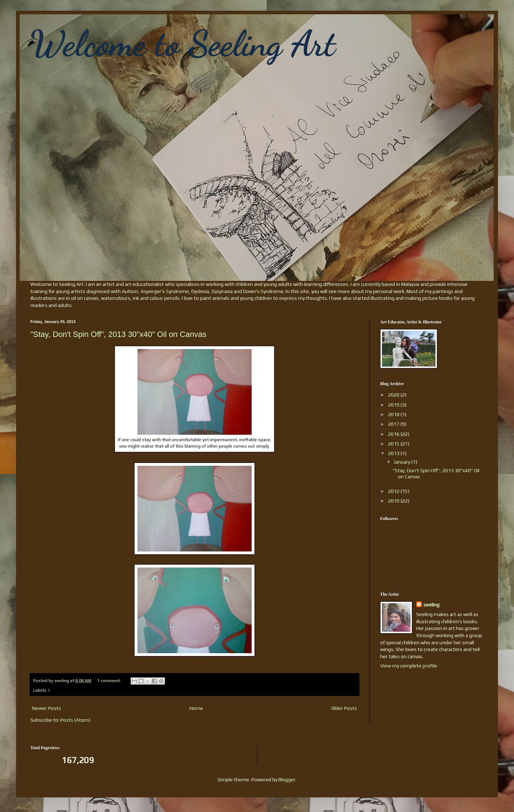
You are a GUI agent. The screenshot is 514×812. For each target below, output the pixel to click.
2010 (394, 501)
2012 (394, 491)
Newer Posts (47, 708)
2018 (394, 414)
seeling (431, 605)
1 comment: (110, 680)
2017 (394, 424)
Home (196, 708)
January (402, 462)
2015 (394, 444)
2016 (394, 434)
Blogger (287, 780)
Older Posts (344, 708)
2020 (394, 395)
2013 (394, 453)
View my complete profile (409, 666)
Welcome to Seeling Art (183, 44)
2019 (394, 405)
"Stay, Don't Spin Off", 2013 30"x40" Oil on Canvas (118, 334)
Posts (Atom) (75, 720)
